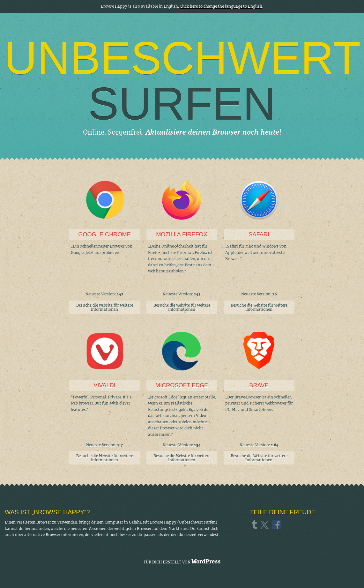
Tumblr (255, 524)
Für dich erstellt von (182, 561)
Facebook (277, 524)
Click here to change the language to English (221, 6)
